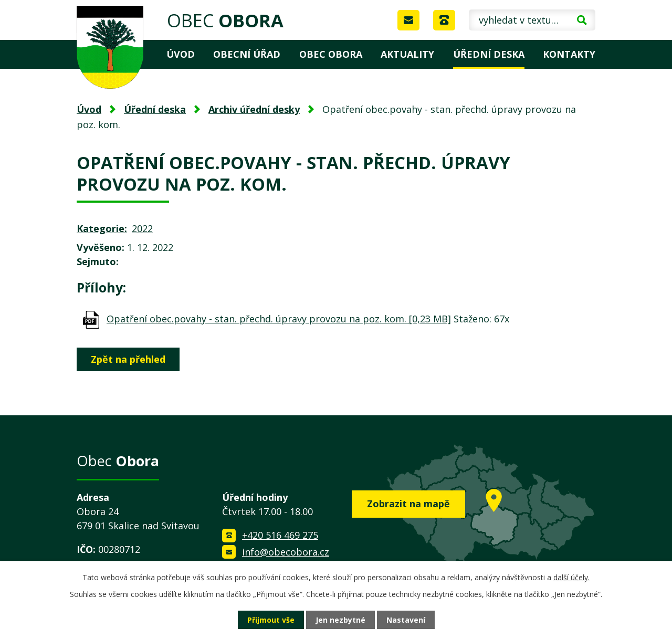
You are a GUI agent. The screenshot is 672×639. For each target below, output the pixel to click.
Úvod (181, 54)
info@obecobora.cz (286, 552)
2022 (142, 228)
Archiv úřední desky (254, 109)
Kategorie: (102, 228)
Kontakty (569, 54)
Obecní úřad (247, 54)
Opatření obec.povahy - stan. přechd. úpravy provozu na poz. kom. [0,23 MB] (279, 319)
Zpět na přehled (128, 359)
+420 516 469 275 (280, 535)
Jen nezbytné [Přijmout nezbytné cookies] (340, 620)
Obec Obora (331, 54)
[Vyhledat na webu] (532, 20)
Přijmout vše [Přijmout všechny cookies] (271, 620)
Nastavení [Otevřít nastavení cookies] (406, 620)
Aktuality (407, 54)
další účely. (571, 577)
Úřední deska (489, 54)
